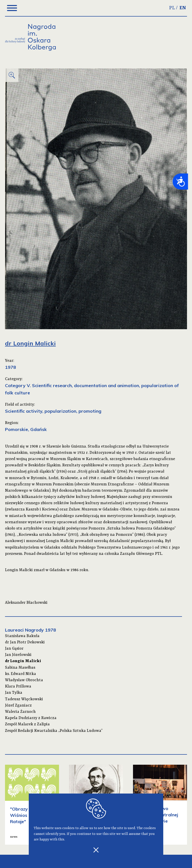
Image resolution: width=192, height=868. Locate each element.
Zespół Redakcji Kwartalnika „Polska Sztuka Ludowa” (54, 731)
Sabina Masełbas (20, 668)
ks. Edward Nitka (20, 674)
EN (183, 8)
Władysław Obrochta (24, 680)
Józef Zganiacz (18, 706)
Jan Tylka (14, 693)
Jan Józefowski (18, 655)
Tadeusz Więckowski (24, 699)
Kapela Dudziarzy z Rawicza (31, 718)
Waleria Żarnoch (20, 712)
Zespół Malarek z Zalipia (27, 724)
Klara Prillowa (18, 686)
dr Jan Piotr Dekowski (25, 642)
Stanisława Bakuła (22, 636)
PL (172, 8)
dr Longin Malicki (23, 661)
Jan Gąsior (14, 649)
